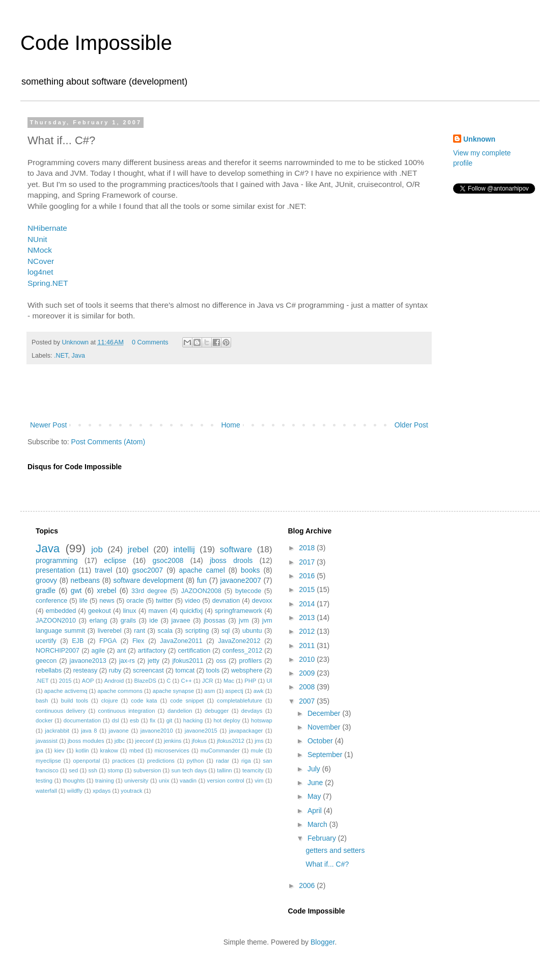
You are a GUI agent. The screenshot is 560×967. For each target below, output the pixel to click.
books (250, 570)
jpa (39, 750)
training (105, 781)
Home (230, 425)
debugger (217, 711)
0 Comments (150, 342)
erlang (98, 621)
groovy (46, 580)
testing (44, 781)
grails (128, 621)
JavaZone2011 (181, 641)
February (323, 838)
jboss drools (231, 560)
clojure (110, 701)
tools (213, 670)
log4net (40, 272)
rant (139, 631)
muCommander (220, 750)
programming (57, 560)
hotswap (262, 720)
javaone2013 (88, 661)
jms (259, 741)
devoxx (262, 601)
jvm (244, 621)
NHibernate (47, 228)
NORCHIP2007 (58, 651)
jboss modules (86, 741)
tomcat (185, 670)
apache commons (120, 691)
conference (51, 601)
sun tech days (189, 770)
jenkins (173, 741)
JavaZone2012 (239, 641)
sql (226, 631)
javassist (47, 741)
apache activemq (66, 691)
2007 (308, 701)
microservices (172, 750)
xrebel (106, 590)
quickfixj (191, 611)
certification (194, 651)
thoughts (74, 781)
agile (99, 651)
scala (165, 631)
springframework (239, 611)
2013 (308, 617)
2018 (308, 548)
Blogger (323, 942)
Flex (138, 641)
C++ (187, 681)
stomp (115, 770)
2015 (65, 681)
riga (246, 761)
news (107, 601)
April (316, 811)
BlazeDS (145, 681)
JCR (208, 681)
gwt (76, 590)
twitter (164, 601)
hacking (193, 720)
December (325, 713)
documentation (82, 720)
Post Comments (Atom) (108, 442)
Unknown (479, 139)
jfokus (199, 741)
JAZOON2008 (201, 591)
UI (269, 681)
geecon (46, 661)
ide (153, 621)
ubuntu (252, 631)
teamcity (253, 770)
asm (209, 691)
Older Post (411, 425)
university (136, 781)
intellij (184, 549)
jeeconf (144, 741)
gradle (46, 590)
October (321, 741)
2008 (308, 687)
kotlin (82, 750)
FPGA (108, 641)
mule (257, 750)
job (97, 549)
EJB (78, 641)
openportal (87, 761)
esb (134, 720)
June (316, 783)
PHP (250, 681)
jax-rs (127, 661)
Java (78, 356)
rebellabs (49, 670)
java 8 (89, 731)
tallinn (224, 770)
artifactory (152, 651)
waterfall (46, 791)
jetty (153, 661)
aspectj (234, 691)
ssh (93, 770)
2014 (308, 604)
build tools (75, 701)
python (195, 761)
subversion (147, 770)
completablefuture (240, 701)
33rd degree (149, 591)
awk (259, 691)
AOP (88, 681)
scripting (197, 631)
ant (122, 651)
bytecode (248, 591)
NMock (40, 250)
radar (222, 761)
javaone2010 (157, 731)
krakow (109, 750)
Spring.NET (48, 283)
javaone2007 (241, 580)
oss (221, 661)
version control (226, 781)
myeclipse (48, 761)
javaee (181, 621)
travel (103, 570)
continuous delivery (61, 711)
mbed (136, 750)
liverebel (110, 631)
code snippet (187, 701)
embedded (61, 611)
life (83, 601)
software (236, 549)
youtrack (131, 791)
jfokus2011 (188, 661)
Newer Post (48, 425)
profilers (250, 661)
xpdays (102, 791)
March (318, 824)
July (315, 769)
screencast (148, 670)
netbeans (85, 580)
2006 (308, 885)
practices (123, 761)
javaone (119, 731)
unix (164, 781)
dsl (115, 720)
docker (44, 720)
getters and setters (335, 850)
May (315, 796)
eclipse (115, 560)
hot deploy (227, 720)
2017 (308, 562)
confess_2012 (242, 651)
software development (149, 580)
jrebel (138, 549)
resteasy (86, 670)
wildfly (75, 791)
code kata (144, 701)
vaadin (188, 781)
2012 (308, 631)
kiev (60, 750)
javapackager (246, 731)
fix (152, 720)
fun (202, 580)
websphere (247, 670)
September (326, 755)
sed (73, 770)
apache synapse (174, 691)
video (192, 601)
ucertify (46, 641)
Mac (229, 681)
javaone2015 (201, 731)
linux (130, 611)
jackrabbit (57, 731)
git (170, 720)
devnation (226, 601)
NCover (41, 261)
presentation (55, 570)
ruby (115, 670)
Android (114, 681)
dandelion (180, 711)
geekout (100, 611)
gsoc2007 (147, 570)
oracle (135, 601)
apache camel (202, 570)
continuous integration (127, 711)
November (325, 727)
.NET (61, 356)
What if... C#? (327, 864)
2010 (308, 659)
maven (158, 611)
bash (42, 701)
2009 (308, 673)
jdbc (120, 741)
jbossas (215, 621)
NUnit (37, 239)
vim (259, 781)
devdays (252, 711)
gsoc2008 (168, 560)
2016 (308, 576)
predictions (161, 761)
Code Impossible (96, 43)
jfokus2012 (231, 741)
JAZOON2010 (56, 621)
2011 (308, 646)
